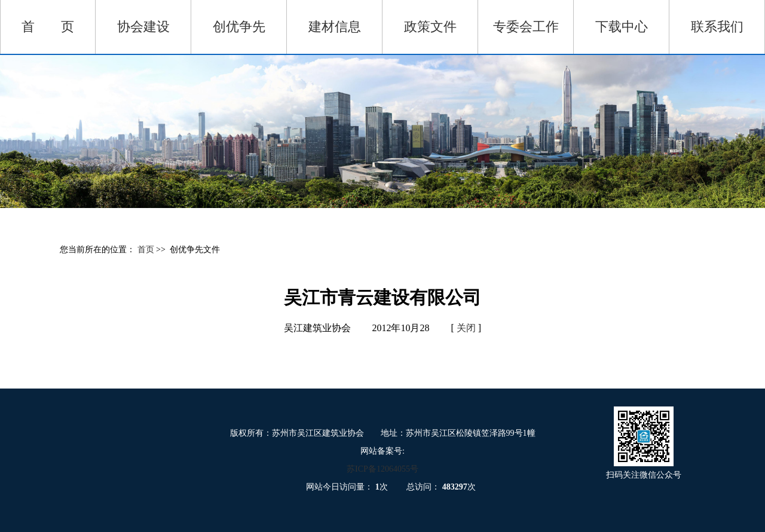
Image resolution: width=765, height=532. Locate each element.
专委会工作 (526, 27)
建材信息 (335, 27)
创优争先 (239, 27)
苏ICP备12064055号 (382, 469)
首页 (147, 250)
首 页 (48, 27)
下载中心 (622, 27)
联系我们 (717, 27)
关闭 (466, 328)
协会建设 (143, 27)
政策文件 (430, 27)
